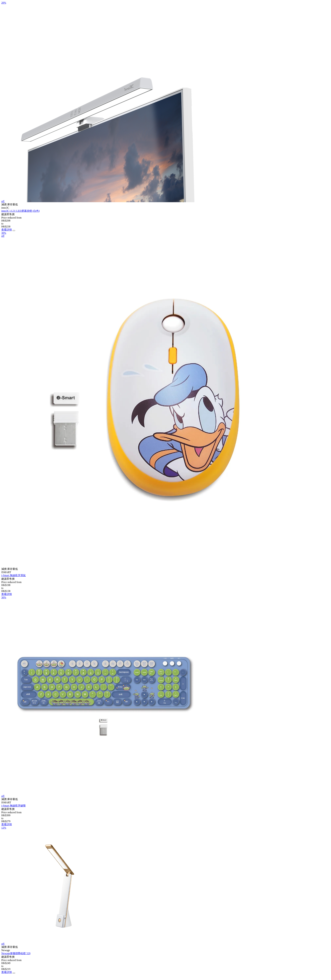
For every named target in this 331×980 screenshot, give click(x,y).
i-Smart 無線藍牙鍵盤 (14, 806)
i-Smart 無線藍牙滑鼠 (14, 575)
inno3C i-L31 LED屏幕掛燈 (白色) (20, 211)
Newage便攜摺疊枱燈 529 (16, 953)
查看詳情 (7, 230)
